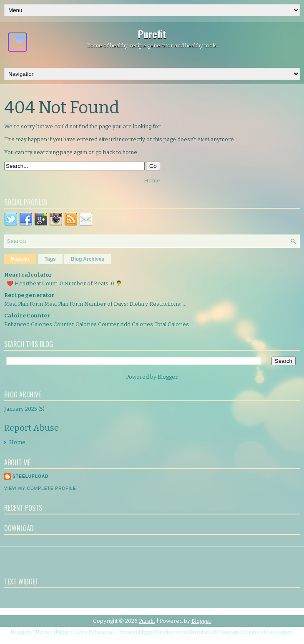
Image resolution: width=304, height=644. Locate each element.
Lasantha (105, 632)
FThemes (43, 632)
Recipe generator (29, 295)
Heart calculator (28, 275)
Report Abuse (31, 428)
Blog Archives (88, 259)
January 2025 (21, 409)
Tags (50, 259)
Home (152, 181)
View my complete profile (40, 488)
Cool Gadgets (280, 632)
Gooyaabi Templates (242, 632)
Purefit (152, 34)
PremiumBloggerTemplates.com (153, 632)
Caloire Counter (27, 316)
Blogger (167, 377)
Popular (20, 259)
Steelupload (31, 476)
